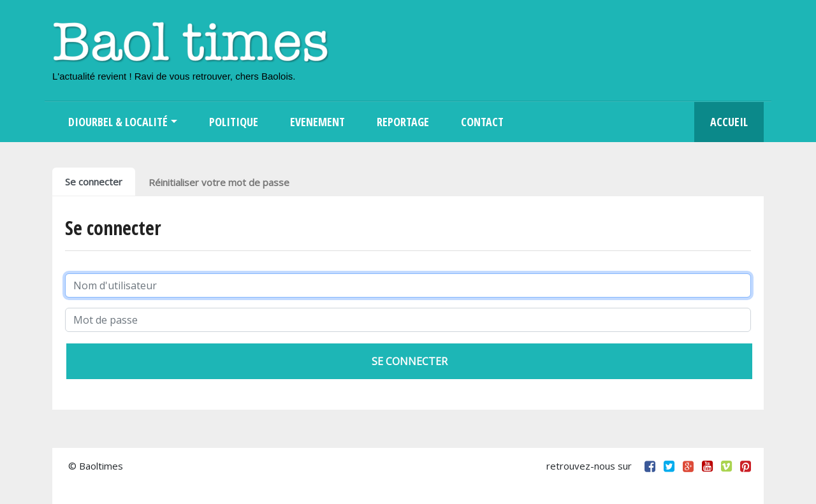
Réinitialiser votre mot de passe (219, 182)
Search (535, 122)
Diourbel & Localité (118, 122)
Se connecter (94, 182)
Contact (482, 122)
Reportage (403, 122)
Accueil (729, 122)
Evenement (317, 122)
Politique (234, 122)
